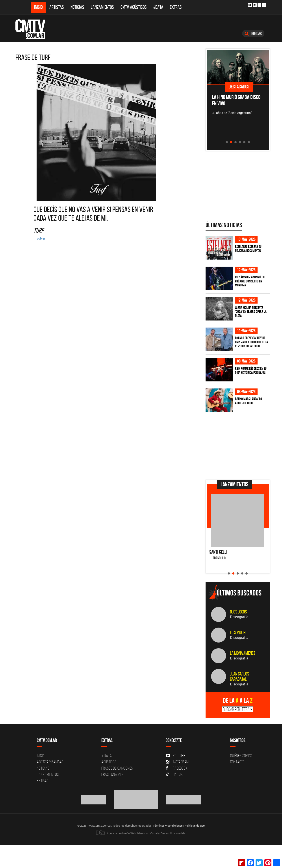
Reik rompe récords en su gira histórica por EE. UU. (251, 371)
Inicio (38, 7)
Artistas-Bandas (50, 762)
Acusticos (109, 762)
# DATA (107, 756)
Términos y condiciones (168, 826)
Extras (176, 7)
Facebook (177, 768)
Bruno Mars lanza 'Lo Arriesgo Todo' (249, 401)
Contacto (237, 762)
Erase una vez (113, 774)
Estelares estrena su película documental (248, 249)
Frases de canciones (117, 768)
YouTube (175, 756)
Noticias (77, 7)
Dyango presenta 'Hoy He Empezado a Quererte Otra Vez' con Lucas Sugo (251, 342)
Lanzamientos (102, 7)
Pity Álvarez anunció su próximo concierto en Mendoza (250, 281)
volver (41, 238)
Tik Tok (174, 774)
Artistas (57, 7)
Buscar (253, 33)
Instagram (177, 762)
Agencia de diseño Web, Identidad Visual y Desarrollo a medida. (141, 833)
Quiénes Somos (241, 756)
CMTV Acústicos (134, 7)
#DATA (158, 7)
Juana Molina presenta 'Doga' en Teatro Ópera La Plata (251, 312)
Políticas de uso (195, 826)
